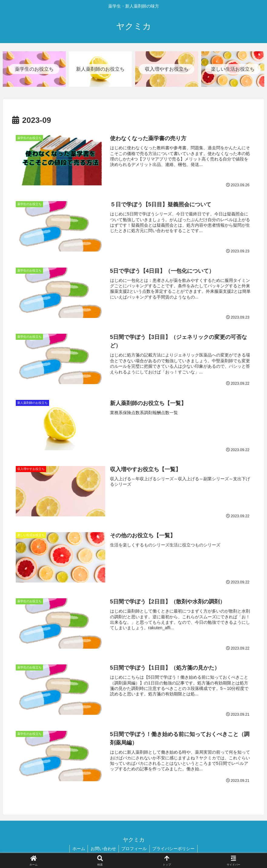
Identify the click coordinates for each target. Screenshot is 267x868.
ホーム (77, 849)
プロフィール (135, 849)
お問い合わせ (103, 849)
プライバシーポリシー (175, 849)
